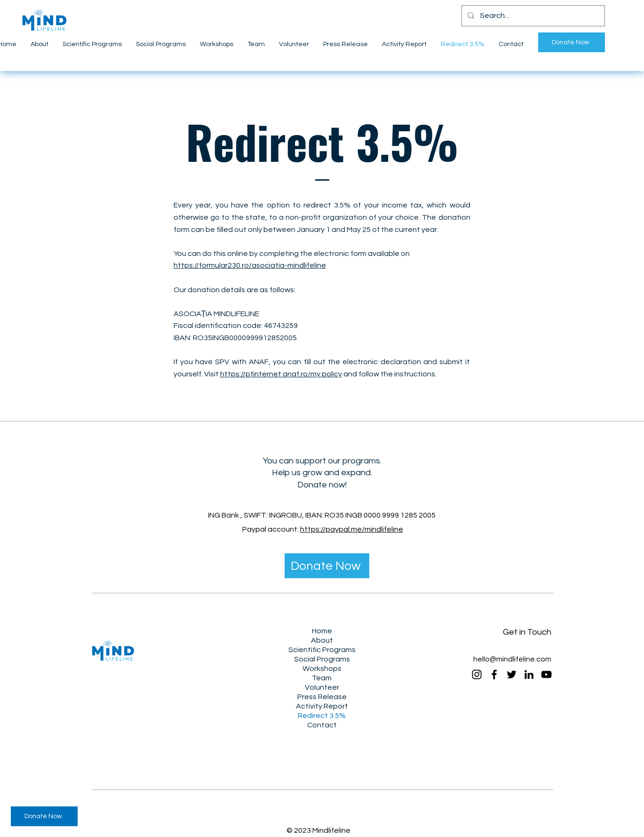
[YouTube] (546, 674)
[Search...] (532, 16)
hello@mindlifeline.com (512, 659)
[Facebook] (494, 674)
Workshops (322, 669)
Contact (322, 725)
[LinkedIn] (529, 674)
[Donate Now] (572, 42)
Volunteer (322, 687)
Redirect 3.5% (322, 716)
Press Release (322, 697)
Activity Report (322, 706)
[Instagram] (477, 674)
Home (322, 631)
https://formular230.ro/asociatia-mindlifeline (250, 265)
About (322, 640)
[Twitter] (512, 674)
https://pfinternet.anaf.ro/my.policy (281, 374)
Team (322, 678)
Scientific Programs (322, 650)
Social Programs (322, 659)
